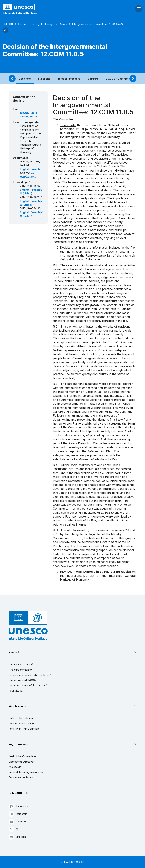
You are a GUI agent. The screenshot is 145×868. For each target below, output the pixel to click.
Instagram (18, 814)
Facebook (18, 806)
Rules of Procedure (69, 79)
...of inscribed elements (22, 718)
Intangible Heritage (43, 24)
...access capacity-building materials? (30, 675)
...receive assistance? (21, 664)
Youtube (17, 821)
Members (93, 79)
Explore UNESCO (72, 862)
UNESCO (8, 24)
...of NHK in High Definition (24, 729)
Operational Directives (22, 762)
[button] (6, 32)
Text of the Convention (22, 756)
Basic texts (15, 767)
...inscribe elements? (20, 670)
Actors (63, 24)
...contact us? (16, 691)
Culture (22, 24)
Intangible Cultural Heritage (20, 13)
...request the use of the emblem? (28, 685)
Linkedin (17, 837)
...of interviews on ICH (21, 724)
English (25, 169)
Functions (44, 79)
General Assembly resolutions (26, 772)
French (35, 169)
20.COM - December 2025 (121, 79)
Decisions (25, 79)
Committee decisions (21, 777)
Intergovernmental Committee (90, 24)
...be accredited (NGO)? (22, 680)
